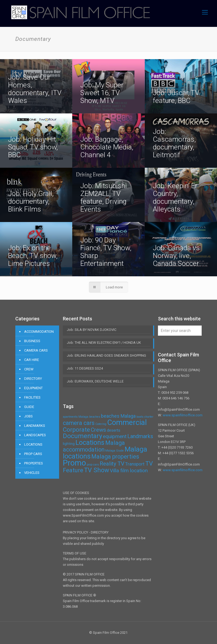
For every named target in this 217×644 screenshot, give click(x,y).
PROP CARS (33, 454)
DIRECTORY (33, 379)
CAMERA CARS (36, 350)
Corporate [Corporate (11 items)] (76, 430)
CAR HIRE (32, 360)
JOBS (28, 416)
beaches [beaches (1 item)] (95, 417)
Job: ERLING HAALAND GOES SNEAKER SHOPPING (106, 355)
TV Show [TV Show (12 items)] (97, 470)
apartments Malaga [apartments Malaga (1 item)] (76, 417)
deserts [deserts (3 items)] (114, 430)
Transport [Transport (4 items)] (135, 464)
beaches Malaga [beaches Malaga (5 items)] (118, 416)
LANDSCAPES (35, 435)
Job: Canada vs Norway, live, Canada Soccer (176, 256)
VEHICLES (32, 473)
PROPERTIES (34, 463)
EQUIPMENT (33, 388)
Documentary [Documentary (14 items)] (82, 436)
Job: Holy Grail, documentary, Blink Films (31, 201)
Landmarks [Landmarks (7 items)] (140, 436)
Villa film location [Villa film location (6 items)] (129, 471)
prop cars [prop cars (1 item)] (93, 465)
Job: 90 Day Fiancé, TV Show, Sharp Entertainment (106, 252)
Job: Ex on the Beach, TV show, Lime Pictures (33, 256)
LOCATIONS (33, 444)
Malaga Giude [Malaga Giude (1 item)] (115, 451)
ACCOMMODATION (39, 332)
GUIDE (29, 407)
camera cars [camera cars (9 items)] (79, 423)
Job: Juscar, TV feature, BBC (176, 97)
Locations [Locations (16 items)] (90, 443)
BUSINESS (32, 341)
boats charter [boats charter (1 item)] (145, 417)
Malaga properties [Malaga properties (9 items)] (115, 457)
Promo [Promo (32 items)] (74, 463)
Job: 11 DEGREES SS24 (85, 368)
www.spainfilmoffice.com (183, 415)
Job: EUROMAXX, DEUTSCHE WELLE (95, 381)
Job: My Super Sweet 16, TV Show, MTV (102, 93)
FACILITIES (32, 397)
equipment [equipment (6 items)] (115, 436)
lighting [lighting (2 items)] (69, 444)
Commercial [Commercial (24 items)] (127, 422)
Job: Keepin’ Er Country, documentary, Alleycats (175, 197)
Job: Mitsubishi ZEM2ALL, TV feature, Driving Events (104, 197)
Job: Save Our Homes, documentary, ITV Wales (35, 89)
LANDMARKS (35, 426)
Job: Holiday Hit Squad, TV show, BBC (33, 147)
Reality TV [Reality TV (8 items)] (112, 464)
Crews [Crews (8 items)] (98, 430)
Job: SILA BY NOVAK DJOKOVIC (92, 330)
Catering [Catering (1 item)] (101, 424)
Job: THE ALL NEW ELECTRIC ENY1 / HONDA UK (104, 343)
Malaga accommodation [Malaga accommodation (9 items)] (94, 446)
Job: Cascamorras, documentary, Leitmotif (174, 143)
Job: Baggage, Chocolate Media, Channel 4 (107, 147)
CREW (29, 369)
